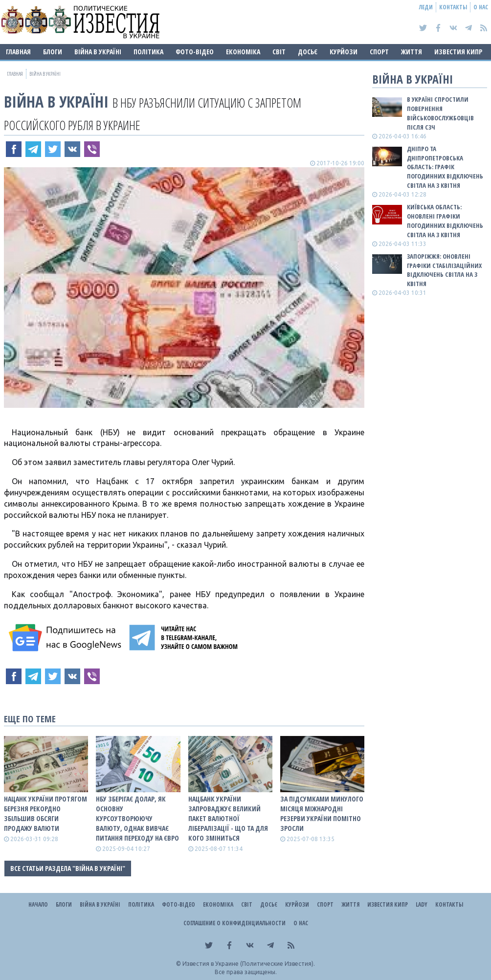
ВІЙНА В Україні (98, 52)
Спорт (379, 52)
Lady (422, 904)
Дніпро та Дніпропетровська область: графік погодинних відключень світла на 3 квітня (445, 167)
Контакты (453, 7)
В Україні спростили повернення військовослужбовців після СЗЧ (440, 113)
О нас (481, 7)
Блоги (53, 52)
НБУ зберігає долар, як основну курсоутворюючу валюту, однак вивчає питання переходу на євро (137, 818)
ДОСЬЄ (308, 52)
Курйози (344, 52)
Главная (18, 52)
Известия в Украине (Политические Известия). (249, 964)
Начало (38, 904)
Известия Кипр (458, 52)
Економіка (243, 52)
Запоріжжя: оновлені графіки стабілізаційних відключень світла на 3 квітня (444, 270)
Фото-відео (195, 52)
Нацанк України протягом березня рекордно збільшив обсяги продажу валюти (45, 813)
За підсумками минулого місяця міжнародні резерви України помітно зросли (322, 813)
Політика (148, 52)
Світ (279, 52)
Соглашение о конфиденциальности (234, 923)
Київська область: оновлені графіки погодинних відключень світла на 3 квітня (445, 221)
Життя (412, 52)
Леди (426, 7)
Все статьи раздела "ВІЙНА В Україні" (68, 868)
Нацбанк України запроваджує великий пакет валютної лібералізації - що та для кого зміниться (228, 818)
